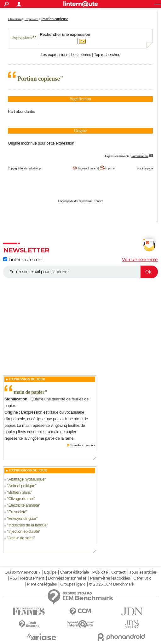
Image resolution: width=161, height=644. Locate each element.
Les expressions (55, 55)
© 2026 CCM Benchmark (112, 584)
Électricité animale (24, 505)
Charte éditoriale (74, 572)
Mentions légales (42, 584)
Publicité (100, 572)
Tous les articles (143, 572)
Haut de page (145, 168)
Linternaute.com (23, 260)
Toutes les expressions (83, 445)
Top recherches (107, 55)
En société (17, 512)
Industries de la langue (27, 525)
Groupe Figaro (73, 584)
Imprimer (110, 168)
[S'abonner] (80, 272)
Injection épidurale (24, 531)
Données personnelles (67, 578)
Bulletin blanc (19, 492)
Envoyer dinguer (22, 518)
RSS (13, 578)
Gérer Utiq (142, 578)
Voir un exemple (140, 260)
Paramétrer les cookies (110, 578)
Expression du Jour (27, 379)
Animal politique (22, 486)
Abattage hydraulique (26, 479)
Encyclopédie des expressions (75, 201)
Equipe (50, 572)
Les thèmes (81, 55)
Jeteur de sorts (21, 538)
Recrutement (32, 578)
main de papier (29, 392)
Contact (98, 201)
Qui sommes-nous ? (22, 572)
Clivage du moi (21, 499)
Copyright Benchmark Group (24, 168)
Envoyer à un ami (87, 168)
